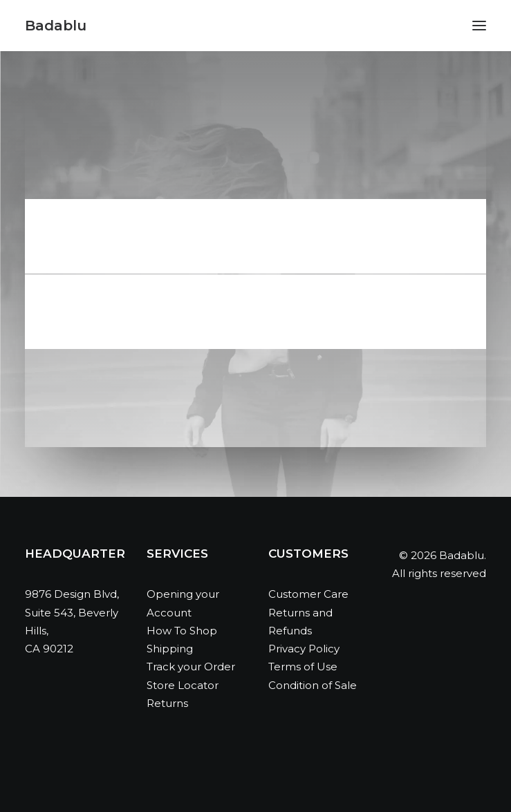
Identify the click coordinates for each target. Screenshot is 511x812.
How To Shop (182, 631)
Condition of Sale (313, 685)
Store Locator (183, 685)
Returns (167, 703)
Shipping (170, 649)
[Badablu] (56, 26)
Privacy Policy (304, 649)
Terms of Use (303, 667)
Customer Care (308, 594)
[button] (479, 26)
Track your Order (191, 667)
